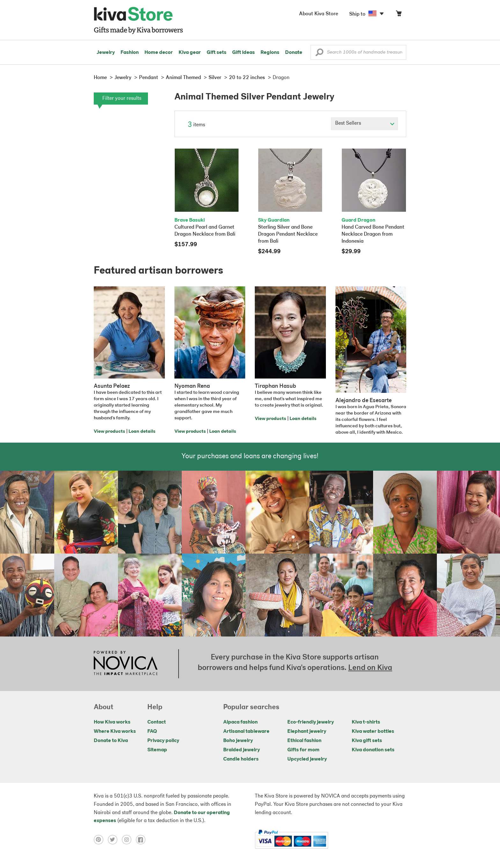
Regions (270, 53)
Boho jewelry (238, 741)
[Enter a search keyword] (358, 52)
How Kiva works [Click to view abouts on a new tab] (112, 722)
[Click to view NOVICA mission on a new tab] (126, 664)
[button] (319, 54)
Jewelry (106, 53)
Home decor (159, 53)
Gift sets (217, 53)
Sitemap (157, 750)
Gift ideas (243, 53)
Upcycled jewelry (307, 759)
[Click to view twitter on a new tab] (115, 840)
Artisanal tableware (246, 732)
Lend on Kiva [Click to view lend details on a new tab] (370, 668)
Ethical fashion (304, 741)
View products (109, 432)
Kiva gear (190, 53)
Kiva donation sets (373, 750)
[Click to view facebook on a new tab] (142, 840)
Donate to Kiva (111, 741)
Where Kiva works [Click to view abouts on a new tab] (115, 732)
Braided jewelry (242, 750)
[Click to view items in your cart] (399, 15)
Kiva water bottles (373, 732)
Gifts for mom (303, 750)
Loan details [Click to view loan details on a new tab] (142, 432)
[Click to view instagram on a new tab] (129, 840)
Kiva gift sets (367, 741)
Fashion (130, 53)
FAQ (152, 732)
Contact (157, 722)
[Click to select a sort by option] (364, 124)
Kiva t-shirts (366, 722)
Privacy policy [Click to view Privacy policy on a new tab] (163, 741)
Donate (294, 53)
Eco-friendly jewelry (311, 722)
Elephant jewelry (307, 732)
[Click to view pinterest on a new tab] (101, 840)
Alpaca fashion (240, 722)
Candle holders (241, 759)
